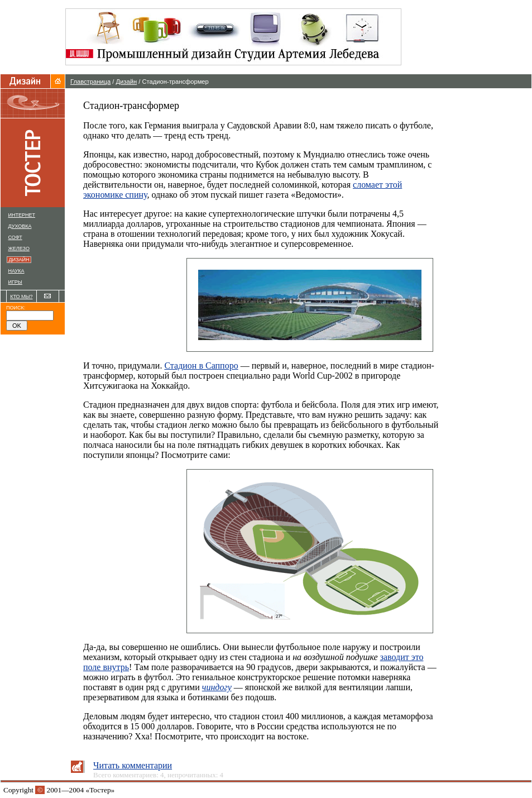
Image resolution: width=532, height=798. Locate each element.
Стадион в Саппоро (201, 365)
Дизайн (127, 82)
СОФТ (15, 237)
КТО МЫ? (21, 297)
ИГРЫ (15, 282)
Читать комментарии (133, 765)
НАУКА (16, 271)
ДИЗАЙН (20, 260)
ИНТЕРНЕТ (22, 215)
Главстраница (90, 82)
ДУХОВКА (20, 226)
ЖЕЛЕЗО (19, 249)
